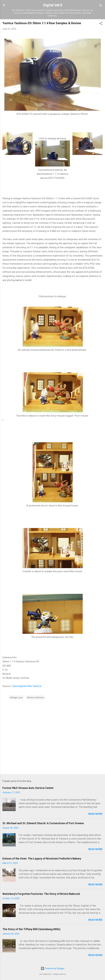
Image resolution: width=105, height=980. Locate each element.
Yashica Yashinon (35, 698)
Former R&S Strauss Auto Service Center (28, 788)
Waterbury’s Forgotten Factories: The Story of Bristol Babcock (41, 894)
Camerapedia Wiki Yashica (26, 686)
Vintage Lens (16, 698)
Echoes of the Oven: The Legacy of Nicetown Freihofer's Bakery (42, 859)
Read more (95, 814)
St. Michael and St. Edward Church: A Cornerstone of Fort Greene (43, 823)
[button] (101, 24)
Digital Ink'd (53, 5)
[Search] (101, 6)
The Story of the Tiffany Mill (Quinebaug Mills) (31, 929)
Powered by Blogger (53, 968)
